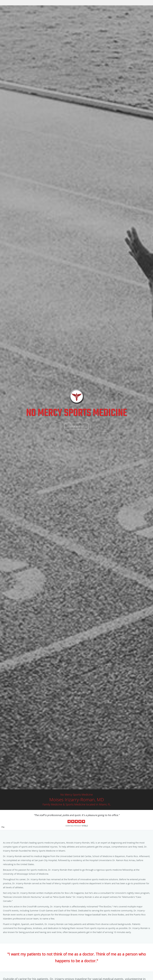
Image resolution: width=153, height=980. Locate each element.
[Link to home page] (77, 396)
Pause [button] (3, 827)
